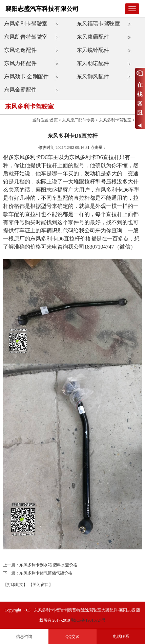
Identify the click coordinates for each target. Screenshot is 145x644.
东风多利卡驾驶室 (26, 24)
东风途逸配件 (20, 50)
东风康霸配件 (93, 37)
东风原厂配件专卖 (78, 120)
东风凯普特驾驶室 (26, 37)
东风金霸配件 (20, 90)
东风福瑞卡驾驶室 (98, 24)
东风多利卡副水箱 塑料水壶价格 (48, 565)
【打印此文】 (15, 585)
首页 (54, 120)
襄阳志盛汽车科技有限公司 (42, 9)
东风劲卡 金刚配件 (26, 76)
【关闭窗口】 (41, 585)
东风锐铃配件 (93, 50)
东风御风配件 (93, 76)
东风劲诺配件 (93, 63)
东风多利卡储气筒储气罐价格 (46, 573)
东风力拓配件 (20, 63)
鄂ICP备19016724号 (89, 620)
